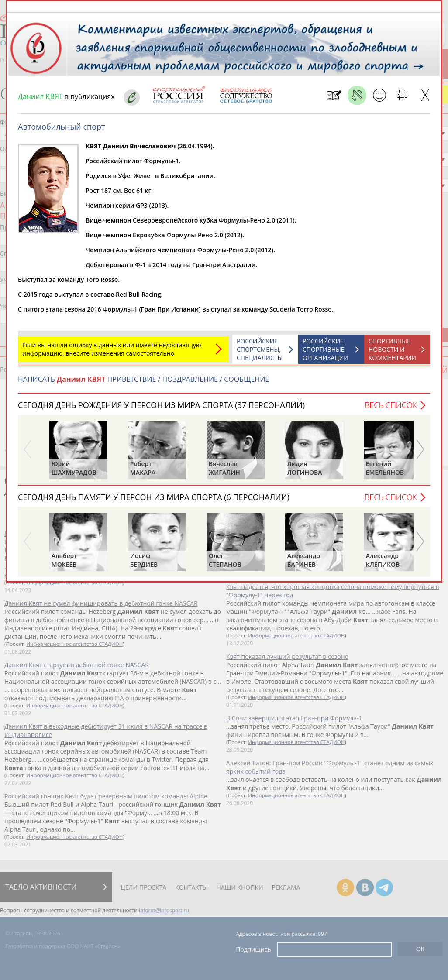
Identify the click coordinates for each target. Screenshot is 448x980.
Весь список (391, 409)
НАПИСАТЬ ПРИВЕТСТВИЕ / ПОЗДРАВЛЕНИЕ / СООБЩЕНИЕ (143, 384)
